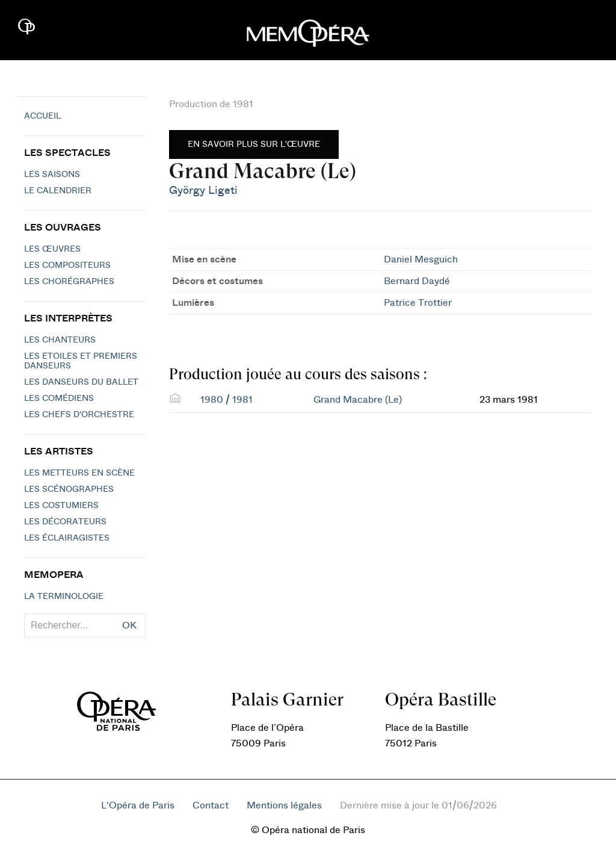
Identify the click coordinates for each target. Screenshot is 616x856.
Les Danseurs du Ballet (81, 382)
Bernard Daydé (417, 281)
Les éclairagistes (67, 538)
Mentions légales (284, 805)
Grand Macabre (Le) (358, 400)
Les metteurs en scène (79, 473)
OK (129, 625)
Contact (211, 805)
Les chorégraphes (69, 282)
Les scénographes (69, 489)
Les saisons (52, 175)
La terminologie (64, 597)
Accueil (42, 116)
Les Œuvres (52, 249)
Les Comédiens (59, 399)
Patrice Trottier (418, 303)
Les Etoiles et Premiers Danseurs (81, 361)
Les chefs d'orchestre (79, 415)
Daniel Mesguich (421, 259)
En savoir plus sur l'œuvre (254, 144)
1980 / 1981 (226, 400)
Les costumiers (61, 506)
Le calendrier (58, 191)
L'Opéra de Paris (138, 805)
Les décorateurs (65, 522)
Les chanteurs (60, 340)
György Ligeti (203, 191)
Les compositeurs (67, 265)
